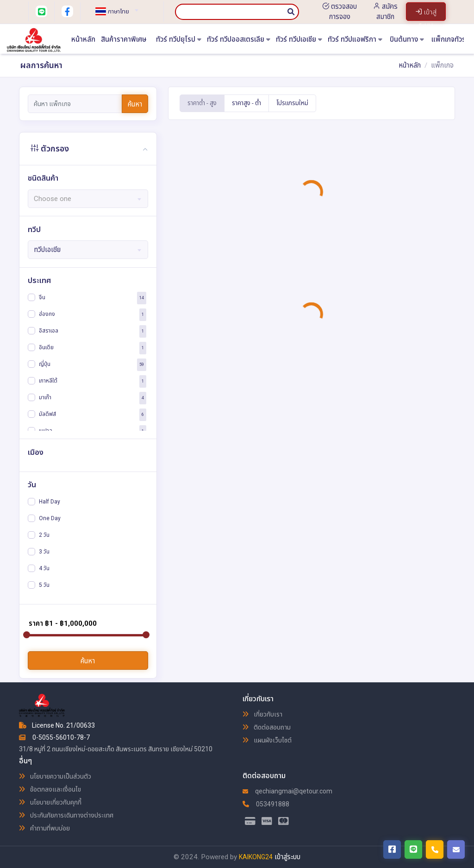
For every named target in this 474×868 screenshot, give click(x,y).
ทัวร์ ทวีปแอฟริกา (355, 40)
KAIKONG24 (256, 857)
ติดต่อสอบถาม (267, 727)
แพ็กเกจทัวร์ (452, 40)
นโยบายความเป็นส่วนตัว (55, 776)
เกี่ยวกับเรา (262, 714)
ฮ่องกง (47, 314)
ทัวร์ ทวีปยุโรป (179, 40)
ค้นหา (135, 104)
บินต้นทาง (407, 40)
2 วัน (44, 535)
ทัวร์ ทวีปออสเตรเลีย (239, 40)
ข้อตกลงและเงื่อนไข (50, 789)
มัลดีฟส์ (47, 414)
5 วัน (44, 585)
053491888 (266, 804)
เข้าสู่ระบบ (287, 857)
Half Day (50, 502)
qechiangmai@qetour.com (287, 791)
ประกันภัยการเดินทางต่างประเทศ (66, 815)
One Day (50, 518)
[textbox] (113, 12)
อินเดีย (46, 347)
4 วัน (44, 568)
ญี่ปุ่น (45, 364)
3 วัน (44, 552)
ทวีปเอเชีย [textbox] (47, 250)
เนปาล (46, 430)
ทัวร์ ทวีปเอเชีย (299, 40)
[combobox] (113, 7)
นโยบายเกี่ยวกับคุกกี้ (50, 802)
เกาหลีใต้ (48, 380)
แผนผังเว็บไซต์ (267, 740)
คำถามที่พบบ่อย (44, 828)
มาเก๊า (45, 397)
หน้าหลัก (83, 40)
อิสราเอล (49, 330)
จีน (42, 297)
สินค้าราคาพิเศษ (124, 40)
